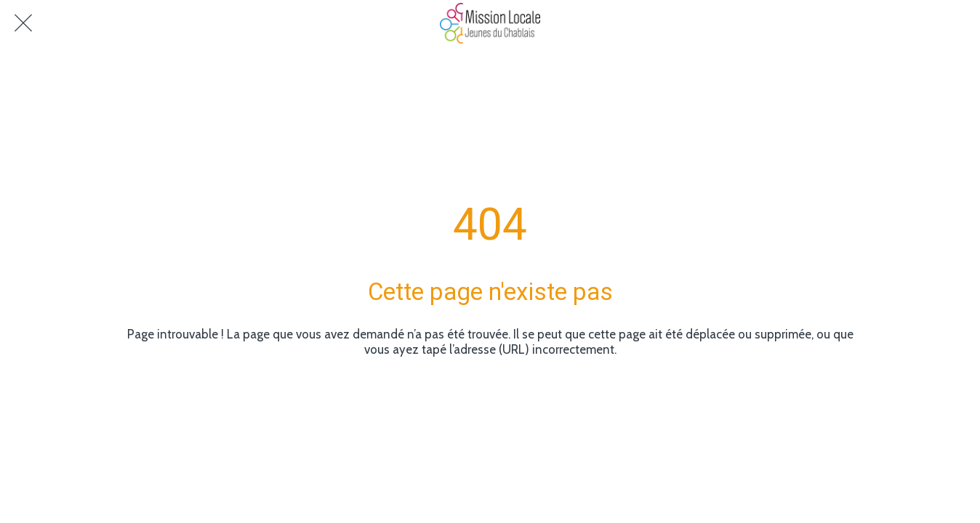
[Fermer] (23, 23)
